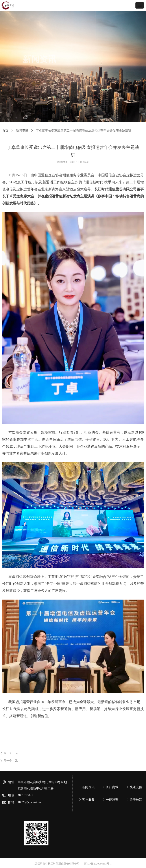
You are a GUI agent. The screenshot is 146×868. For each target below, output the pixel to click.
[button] (140, 5)
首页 (5, 131)
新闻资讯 (22, 131)
